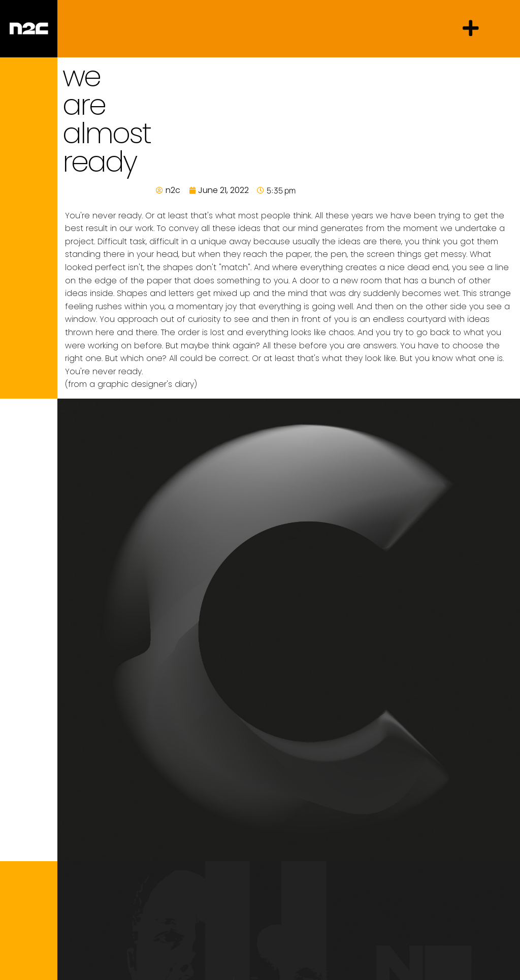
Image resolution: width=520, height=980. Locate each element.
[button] (471, 28)
